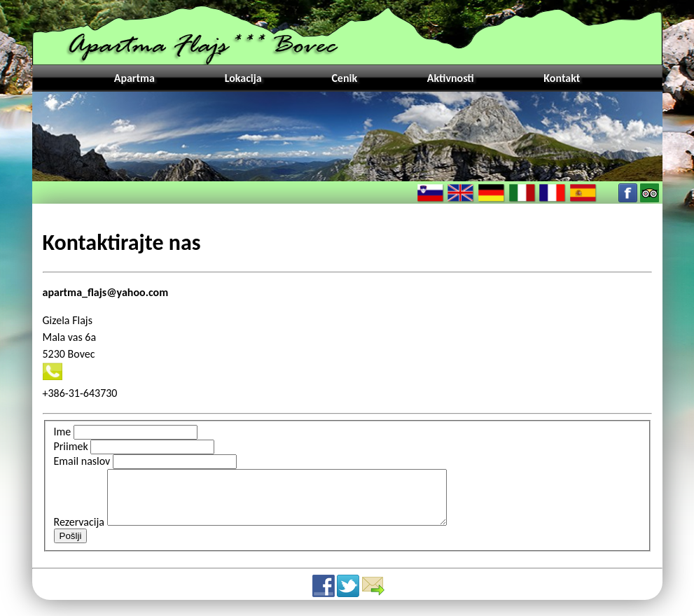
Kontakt (562, 78)
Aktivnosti (451, 78)
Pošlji (71, 546)
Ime (63, 432)
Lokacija (243, 78)
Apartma (134, 78)
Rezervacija (79, 532)
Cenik (344, 78)
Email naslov (82, 461)
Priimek (71, 446)
